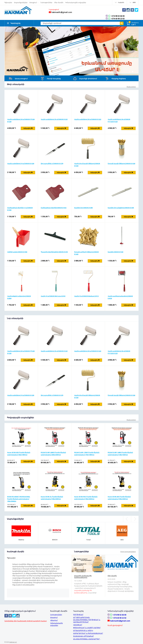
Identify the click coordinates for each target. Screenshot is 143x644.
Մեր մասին (112, 575)
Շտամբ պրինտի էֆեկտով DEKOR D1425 (86, 253)
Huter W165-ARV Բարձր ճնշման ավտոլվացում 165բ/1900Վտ (19, 453)
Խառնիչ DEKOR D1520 (115, 252)
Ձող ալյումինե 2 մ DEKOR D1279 (52, 163)
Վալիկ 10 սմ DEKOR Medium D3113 (86, 296)
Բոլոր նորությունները (128, 551)
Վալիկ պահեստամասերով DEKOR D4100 (120, 297)
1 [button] (130, 71)
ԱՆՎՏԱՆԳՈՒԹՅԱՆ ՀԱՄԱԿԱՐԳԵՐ (86, 639)
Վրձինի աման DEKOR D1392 (17, 252)
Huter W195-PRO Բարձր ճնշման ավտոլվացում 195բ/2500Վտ (86, 498)
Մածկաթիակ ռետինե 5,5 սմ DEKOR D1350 (20, 209)
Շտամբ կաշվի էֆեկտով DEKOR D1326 (121, 163)
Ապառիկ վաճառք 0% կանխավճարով (83, 576)
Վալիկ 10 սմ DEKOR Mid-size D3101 (53, 296)
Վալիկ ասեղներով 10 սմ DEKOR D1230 (21, 163)
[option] (71, 51)
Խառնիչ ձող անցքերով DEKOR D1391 (121, 207)
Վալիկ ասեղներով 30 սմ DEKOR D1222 (88, 119)
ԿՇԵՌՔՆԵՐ (78, 625)
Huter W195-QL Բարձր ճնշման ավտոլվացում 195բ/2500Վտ (52, 498)
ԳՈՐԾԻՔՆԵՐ (78, 614)
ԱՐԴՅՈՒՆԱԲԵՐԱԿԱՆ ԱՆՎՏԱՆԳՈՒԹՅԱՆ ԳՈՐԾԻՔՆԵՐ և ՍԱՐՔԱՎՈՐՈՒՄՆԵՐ (87, 619)
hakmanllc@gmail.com (60, 12)
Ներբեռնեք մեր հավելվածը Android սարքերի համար (26, 621)
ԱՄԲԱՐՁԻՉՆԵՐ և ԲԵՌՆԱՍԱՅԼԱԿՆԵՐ (88, 633)
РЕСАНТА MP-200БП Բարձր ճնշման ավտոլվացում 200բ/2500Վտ (53, 453)
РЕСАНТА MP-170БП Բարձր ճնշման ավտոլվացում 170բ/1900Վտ (87, 453)
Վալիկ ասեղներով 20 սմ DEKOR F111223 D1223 (119, 120)
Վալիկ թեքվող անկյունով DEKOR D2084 (19, 297)
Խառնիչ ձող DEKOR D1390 (83, 207)
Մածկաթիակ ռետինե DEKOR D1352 (54, 207)
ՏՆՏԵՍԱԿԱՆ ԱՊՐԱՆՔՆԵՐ (84, 636)
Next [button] (135, 519)
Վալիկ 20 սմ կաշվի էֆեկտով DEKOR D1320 (87, 164)
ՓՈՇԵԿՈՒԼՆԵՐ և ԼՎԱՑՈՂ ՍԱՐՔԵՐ (87, 627)
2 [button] (133, 71)
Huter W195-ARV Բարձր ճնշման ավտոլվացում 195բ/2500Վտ (119, 498)
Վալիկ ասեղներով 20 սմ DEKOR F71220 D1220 (21, 120)
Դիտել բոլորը (131, 86)
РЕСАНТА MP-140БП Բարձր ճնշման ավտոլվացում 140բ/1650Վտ (120, 453)
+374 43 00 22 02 (118, 19)
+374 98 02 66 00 (118, 16)
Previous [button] (127, 519)
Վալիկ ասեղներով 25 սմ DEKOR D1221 (54, 119)
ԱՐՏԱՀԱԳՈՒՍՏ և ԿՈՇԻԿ (83, 630)
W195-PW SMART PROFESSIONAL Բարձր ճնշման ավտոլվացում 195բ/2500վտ (19, 499)
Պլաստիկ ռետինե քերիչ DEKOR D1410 (54, 252)
